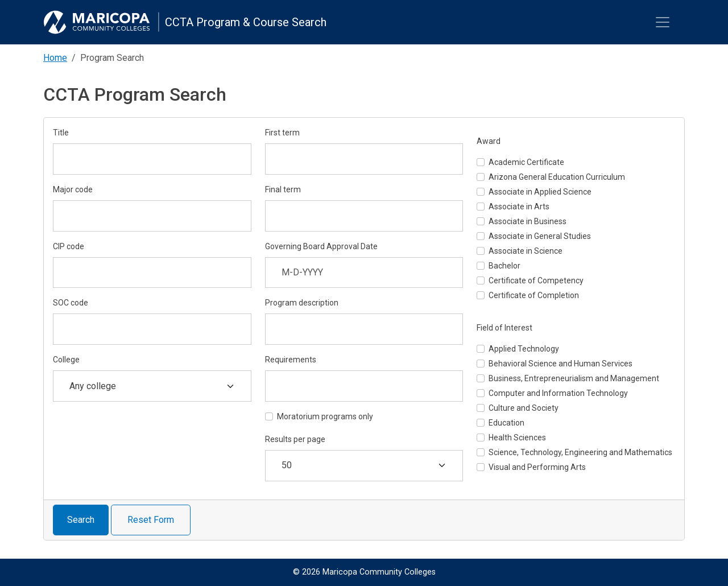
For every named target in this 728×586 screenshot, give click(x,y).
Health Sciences (517, 438)
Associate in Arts (519, 207)
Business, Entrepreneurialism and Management (574, 378)
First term (282, 133)
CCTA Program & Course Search (246, 22)
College (66, 360)
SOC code (71, 303)
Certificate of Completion (534, 295)
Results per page (295, 439)
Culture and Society (524, 408)
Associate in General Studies (540, 236)
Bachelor (504, 266)
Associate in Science (526, 251)
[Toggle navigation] (663, 22)
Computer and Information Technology (558, 393)
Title (61, 133)
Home (55, 58)
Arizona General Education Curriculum (557, 177)
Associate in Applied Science (540, 192)
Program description (302, 303)
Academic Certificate (526, 162)
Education (506, 423)
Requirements (291, 360)
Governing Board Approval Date (321, 246)
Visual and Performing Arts (537, 467)
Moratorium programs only (325, 416)
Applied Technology (524, 349)
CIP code (69, 246)
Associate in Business (528, 221)
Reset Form (151, 520)
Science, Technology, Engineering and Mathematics (580, 452)
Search (81, 520)
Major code (73, 189)
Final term (283, 189)
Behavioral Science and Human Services (561, 364)
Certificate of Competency (536, 280)
